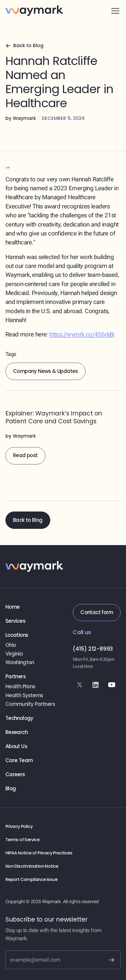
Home (13, 607)
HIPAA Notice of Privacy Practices (39, 853)
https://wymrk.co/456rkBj (82, 335)
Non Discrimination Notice (32, 866)
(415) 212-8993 (93, 649)
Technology (19, 718)
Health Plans (20, 687)
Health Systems (24, 696)
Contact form (97, 612)
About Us (16, 746)
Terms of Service (22, 840)
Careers (15, 775)
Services (15, 621)
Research (17, 732)
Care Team (19, 761)
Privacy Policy (19, 826)
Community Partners (30, 704)
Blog (11, 789)
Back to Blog (28, 520)
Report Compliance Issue (31, 879)
